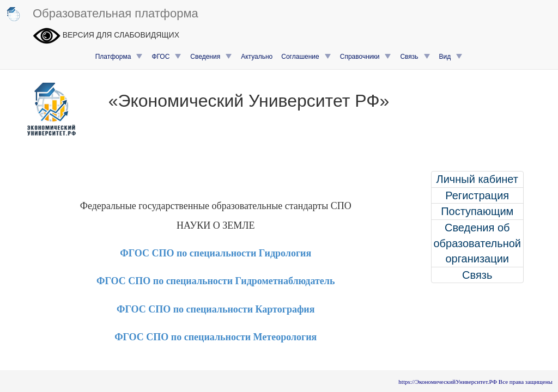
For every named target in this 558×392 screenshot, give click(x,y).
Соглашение (306, 57)
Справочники (366, 57)
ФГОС (166, 57)
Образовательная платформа (102, 14)
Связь (415, 57)
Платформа (119, 57)
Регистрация (477, 195)
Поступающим (477, 211)
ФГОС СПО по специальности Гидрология (216, 253)
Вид (451, 57)
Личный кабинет (477, 179)
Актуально (257, 57)
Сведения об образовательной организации (477, 243)
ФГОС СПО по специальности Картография (216, 309)
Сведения (211, 57)
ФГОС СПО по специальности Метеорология (216, 337)
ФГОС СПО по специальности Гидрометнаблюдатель (216, 281)
